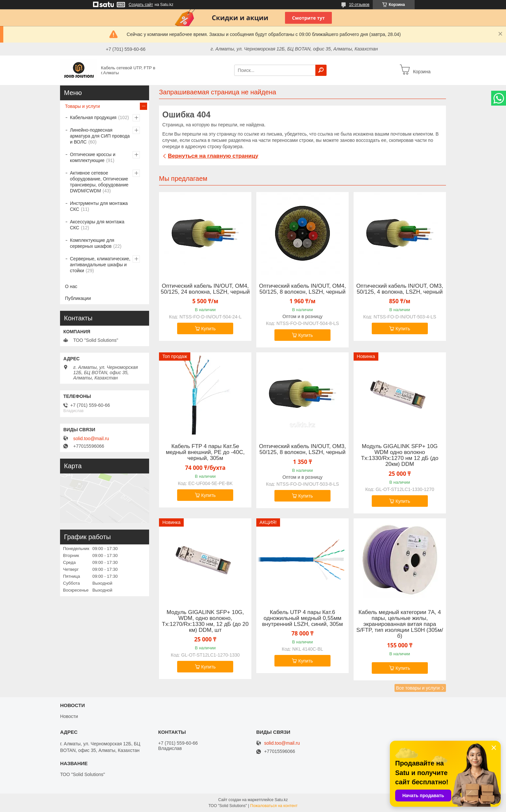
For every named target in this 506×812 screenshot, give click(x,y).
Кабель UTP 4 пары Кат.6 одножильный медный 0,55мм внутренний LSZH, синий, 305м (303, 618)
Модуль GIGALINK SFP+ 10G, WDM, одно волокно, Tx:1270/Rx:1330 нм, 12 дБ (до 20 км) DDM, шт (205, 621)
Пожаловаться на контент (274, 806)
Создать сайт (141, 5)
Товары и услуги (82, 106)
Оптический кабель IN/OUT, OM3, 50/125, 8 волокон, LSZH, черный (302, 449)
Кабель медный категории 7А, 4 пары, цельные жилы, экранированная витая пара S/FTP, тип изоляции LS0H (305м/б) (400, 624)
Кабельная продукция (93, 117)
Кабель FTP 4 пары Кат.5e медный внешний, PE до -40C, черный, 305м (205, 452)
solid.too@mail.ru (91, 438)
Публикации (78, 298)
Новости (69, 716)
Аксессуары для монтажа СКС (97, 225)
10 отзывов (359, 5)
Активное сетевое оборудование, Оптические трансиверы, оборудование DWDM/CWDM (99, 182)
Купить (208, 329)
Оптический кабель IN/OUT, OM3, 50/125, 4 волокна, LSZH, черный (400, 289)
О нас (71, 286)
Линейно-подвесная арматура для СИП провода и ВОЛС (100, 136)
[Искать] (321, 70)
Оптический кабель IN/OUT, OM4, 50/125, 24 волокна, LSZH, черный (205, 289)
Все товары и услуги (418, 688)
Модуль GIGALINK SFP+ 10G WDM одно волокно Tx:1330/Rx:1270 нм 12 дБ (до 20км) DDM (399, 455)
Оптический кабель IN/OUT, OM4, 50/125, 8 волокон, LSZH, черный (302, 289)
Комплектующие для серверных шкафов (92, 243)
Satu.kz (281, 800)
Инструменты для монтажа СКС (99, 206)
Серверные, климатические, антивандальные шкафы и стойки (100, 265)
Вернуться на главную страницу (213, 156)
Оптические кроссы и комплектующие (93, 157)
